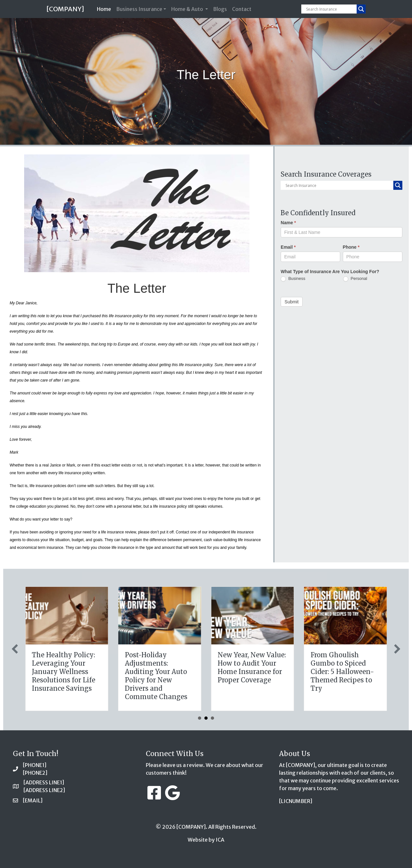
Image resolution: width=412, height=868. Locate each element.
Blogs (220, 9)
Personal (355, 279)
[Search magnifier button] (361, 9)
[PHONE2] (35, 773)
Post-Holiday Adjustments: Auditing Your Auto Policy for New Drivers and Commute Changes (345, 676)
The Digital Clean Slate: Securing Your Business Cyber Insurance (160, 667)
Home (105, 9)
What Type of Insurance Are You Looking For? (330, 272)
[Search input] (331, 9)
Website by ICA (206, 840)
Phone (351, 247)
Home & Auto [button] (188, 9)
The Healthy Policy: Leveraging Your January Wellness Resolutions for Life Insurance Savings (253, 672)
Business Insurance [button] (139, 9)
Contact (242, 9)
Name (288, 223)
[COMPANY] (65, 9)
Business (293, 279)
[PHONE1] (35, 765)
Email (288, 247)
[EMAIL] (33, 800)
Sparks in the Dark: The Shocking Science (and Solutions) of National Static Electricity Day (67, 676)
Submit (292, 302)
